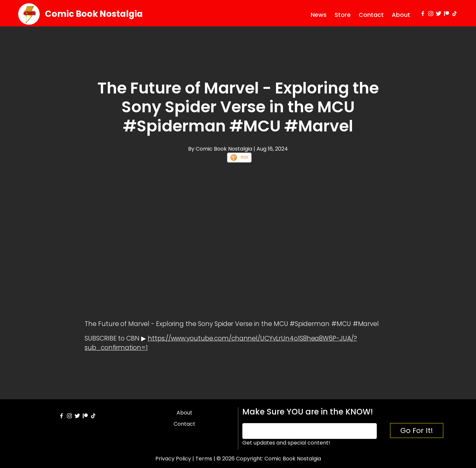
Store (343, 15)
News (319, 15)
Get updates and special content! (286, 443)
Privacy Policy (173, 459)
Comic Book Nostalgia (94, 14)
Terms (204, 459)
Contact (371, 15)
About (401, 15)
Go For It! (417, 431)
